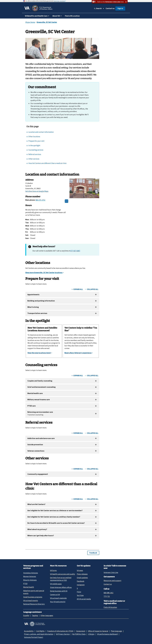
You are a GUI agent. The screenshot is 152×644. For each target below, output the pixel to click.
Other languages (47, 615)
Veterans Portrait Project (34, 637)
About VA (56, 16)
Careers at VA (55, 595)
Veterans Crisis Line (111, 572)
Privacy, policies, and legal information (39, 634)
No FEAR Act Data (79, 634)
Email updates (82, 578)
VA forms (53, 570)
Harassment (81, 631)
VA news (80, 570)
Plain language (116, 631)
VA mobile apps (56, 584)
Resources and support (112, 581)
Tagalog (35, 615)
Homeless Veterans (31, 573)
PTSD (25, 584)
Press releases (82, 574)
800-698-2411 (109, 593)
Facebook (81, 581)
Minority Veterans (30, 580)
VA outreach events (31, 601)
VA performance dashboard (107, 634)
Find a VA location (110, 607)
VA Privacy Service (63, 634)
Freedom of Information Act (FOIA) (60, 631)
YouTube (80, 595)
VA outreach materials (58, 598)
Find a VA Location (72, 16)
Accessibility (29, 631)
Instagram (81, 585)
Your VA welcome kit (58, 602)
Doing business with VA (59, 591)
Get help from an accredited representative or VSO (61, 579)
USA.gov (91, 634)
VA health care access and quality (63, 574)
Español (26, 615)
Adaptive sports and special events (34, 592)
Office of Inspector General (98, 631)
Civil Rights (40, 631)
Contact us (110, 8)
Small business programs (33, 597)
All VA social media (84, 599)
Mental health (29, 587)
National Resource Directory (34, 604)
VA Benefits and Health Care (36, 16)
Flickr (79, 592)
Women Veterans (30, 576)
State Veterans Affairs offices (61, 587)
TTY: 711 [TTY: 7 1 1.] (107, 596)
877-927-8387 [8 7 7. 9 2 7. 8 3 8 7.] (75, 251)
